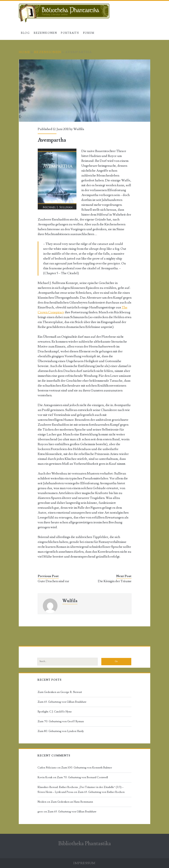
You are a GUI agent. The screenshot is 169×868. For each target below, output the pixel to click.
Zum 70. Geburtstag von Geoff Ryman (61, 721)
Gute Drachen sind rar (53, 581)
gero (40, 812)
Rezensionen (45, 33)
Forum (89, 33)
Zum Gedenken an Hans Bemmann (72, 802)
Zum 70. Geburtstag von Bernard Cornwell (82, 777)
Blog (25, 33)
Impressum (84, 863)
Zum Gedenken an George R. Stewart (60, 692)
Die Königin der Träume (115, 581)
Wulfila (79, 129)
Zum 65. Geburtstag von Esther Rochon (101, 792)
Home (24, 52)
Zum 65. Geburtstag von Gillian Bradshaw (62, 702)
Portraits (70, 33)
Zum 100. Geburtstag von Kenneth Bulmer (87, 768)
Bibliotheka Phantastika (85, 844)
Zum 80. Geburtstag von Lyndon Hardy (61, 731)
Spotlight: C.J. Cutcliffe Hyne (55, 712)
